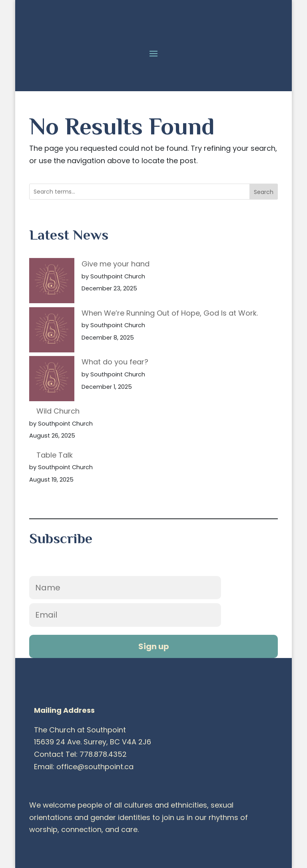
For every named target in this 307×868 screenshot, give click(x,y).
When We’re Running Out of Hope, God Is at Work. (170, 313)
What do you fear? (115, 362)
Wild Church (58, 411)
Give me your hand (116, 264)
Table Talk (55, 455)
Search (264, 192)
